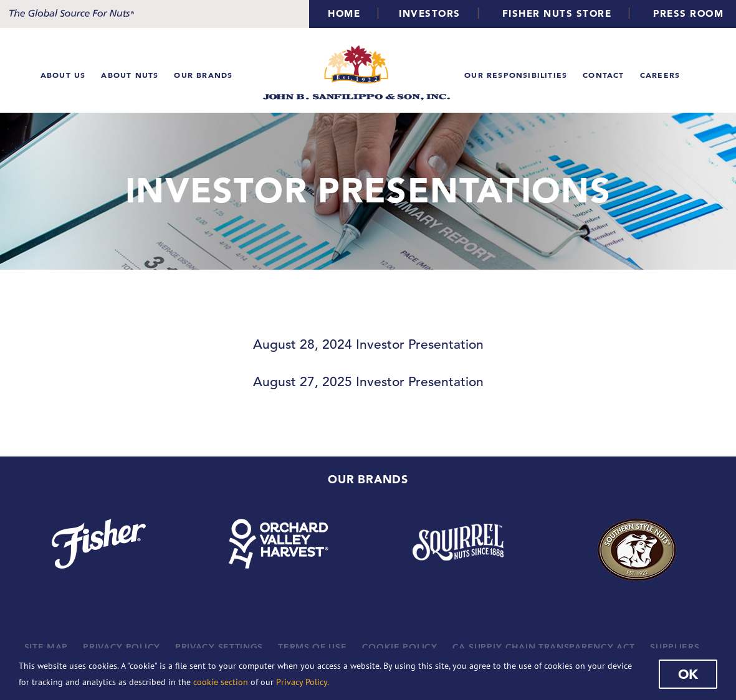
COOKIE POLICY (400, 647)
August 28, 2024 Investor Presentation (368, 344)
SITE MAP (46, 647)
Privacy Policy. (303, 682)
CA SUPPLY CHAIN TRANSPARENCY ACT (544, 647)
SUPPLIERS (675, 647)
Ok (688, 674)
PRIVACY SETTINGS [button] (219, 647)
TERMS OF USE (312, 647)
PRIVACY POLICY (122, 647)
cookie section (221, 682)
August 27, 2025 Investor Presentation (368, 382)
